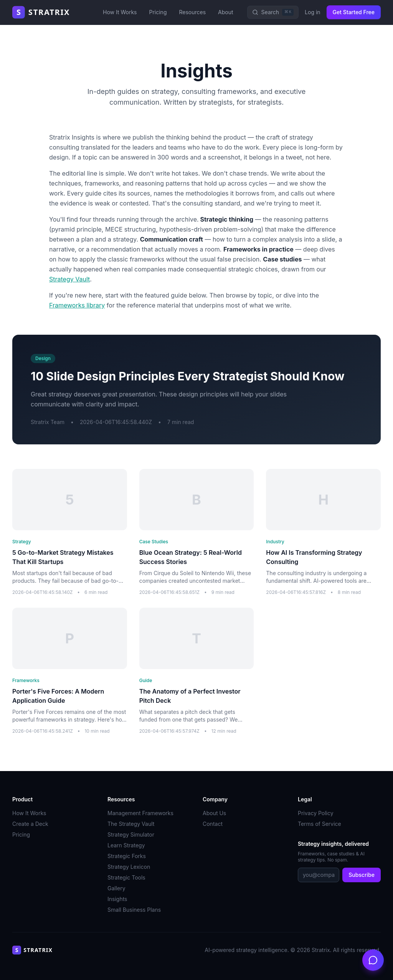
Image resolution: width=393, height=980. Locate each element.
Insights (117, 899)
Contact (213, 824)
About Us (214, 813)
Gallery (116, 888)
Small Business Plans (134, 910)
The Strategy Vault (131, 824)
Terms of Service (320, 824)
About (225, 12)
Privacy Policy (316, 813)
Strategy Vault (69, 279)
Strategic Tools (126, 877)
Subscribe (362, 875)
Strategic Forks (127, 856)
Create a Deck (30, 824)
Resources (192, 12)
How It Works (120, 12)
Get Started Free (354, 12)
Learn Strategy (126, 845)
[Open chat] (373, 960)
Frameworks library (77, 305)
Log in (313, 12)
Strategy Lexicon (129, 867)
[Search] (273, 12)
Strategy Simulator (131, 834)
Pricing (158, 12)
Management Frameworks (140, 813)
